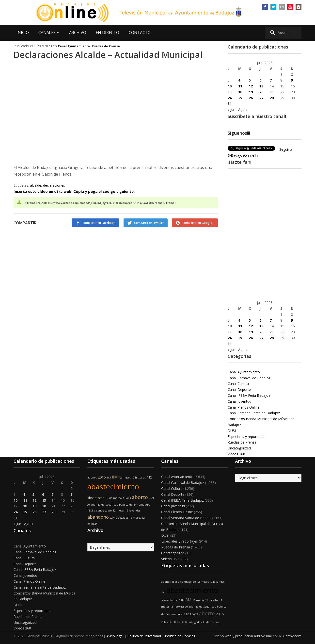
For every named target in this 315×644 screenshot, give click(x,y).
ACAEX (127, 498)
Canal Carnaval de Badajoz (249, 378)
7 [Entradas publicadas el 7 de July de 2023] (271, 80)
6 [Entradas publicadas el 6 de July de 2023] (260, 80)
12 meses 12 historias (132, 478)
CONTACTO (140, 33)
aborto (140, 497)
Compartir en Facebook (98, 223)
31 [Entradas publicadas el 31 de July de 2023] (230, 104)
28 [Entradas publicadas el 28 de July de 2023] (272, 98)
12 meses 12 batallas (205, 600)
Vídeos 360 (236, 454)
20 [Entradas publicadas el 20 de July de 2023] (261, 92)
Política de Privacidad (144, 636)
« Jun (231, 109)
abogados (122, 518)
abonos (92, 478)
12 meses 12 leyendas (126, 511)
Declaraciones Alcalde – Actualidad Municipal (110, 55)
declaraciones (54, 185)
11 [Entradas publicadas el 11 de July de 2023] (240, 86)
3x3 (109, 478)
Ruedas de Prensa (106, 46)
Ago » (243, 109)
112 (149, 477)
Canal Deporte (239, 389)
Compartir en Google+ (198, 223)
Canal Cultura (238, 384)
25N (151, 498)
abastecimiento (113, 487)
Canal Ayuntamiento (74, 46)
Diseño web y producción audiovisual (242, 636)
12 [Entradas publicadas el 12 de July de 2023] (251, 86)
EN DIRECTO (107, 33)
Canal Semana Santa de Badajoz (254, 413)
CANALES (47, 33)
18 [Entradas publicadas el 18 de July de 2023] (240, 92)
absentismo (96, 498)
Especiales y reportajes (246, 437)
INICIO (23, 33)
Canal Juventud (239, 401)
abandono (98, 517)
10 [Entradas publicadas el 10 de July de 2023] (230, 86)
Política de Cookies (180, 636)
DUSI (232, 431)
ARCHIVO (78, 33)
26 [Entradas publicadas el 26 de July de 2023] (251, 98)
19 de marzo (114, 498)
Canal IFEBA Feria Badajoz (249, 395)
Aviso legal (115, 636)
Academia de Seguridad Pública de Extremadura (119, 505)
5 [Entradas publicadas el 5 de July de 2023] (250, 80)
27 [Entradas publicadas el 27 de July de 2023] (261, 98)
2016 (102, 477)
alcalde (36, 185)
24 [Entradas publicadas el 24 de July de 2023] (230, 98)
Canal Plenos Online (244, 407)
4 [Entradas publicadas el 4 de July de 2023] (239, 80)
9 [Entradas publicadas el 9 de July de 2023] (292, 80)
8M (115, 477)
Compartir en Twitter (148, 223)
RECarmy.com (290, 636)
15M (90, 511)
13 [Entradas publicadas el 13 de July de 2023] (261, 86)
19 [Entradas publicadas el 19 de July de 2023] (251, 92)
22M (112, 518)
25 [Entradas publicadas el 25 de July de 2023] (240, 98)
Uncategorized (239, 448)
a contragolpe (103, 511)
